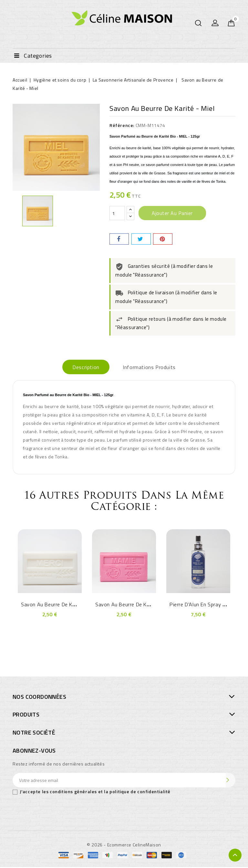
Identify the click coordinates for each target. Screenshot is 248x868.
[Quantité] (117, 213)
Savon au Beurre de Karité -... (56, 605)
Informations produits (153, 367)
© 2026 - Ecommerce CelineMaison (124, 846)
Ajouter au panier (172, 213)
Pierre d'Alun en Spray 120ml (203, 605)
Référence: (122, 125)
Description (83, 367)
